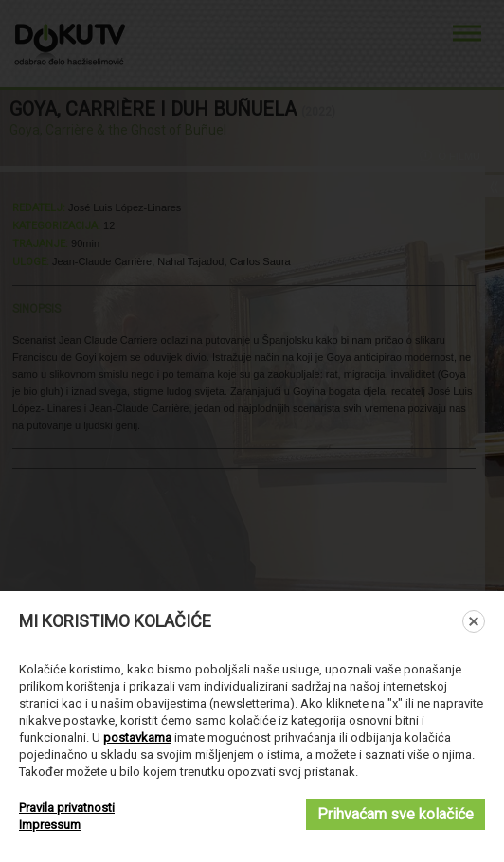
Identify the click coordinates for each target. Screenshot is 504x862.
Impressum (50, 825)
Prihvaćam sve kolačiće (396, 814)
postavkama (137, 737)
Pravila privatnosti (67, 808)
